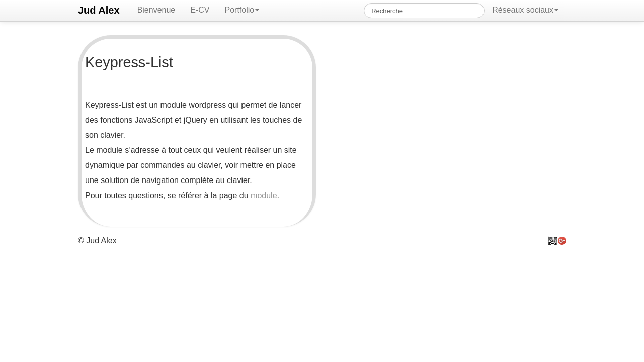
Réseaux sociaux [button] (525, 10)
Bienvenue (156, 10)
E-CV (200, 10)
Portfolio (242, 10)
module (264, 195)
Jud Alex (99, 10)
